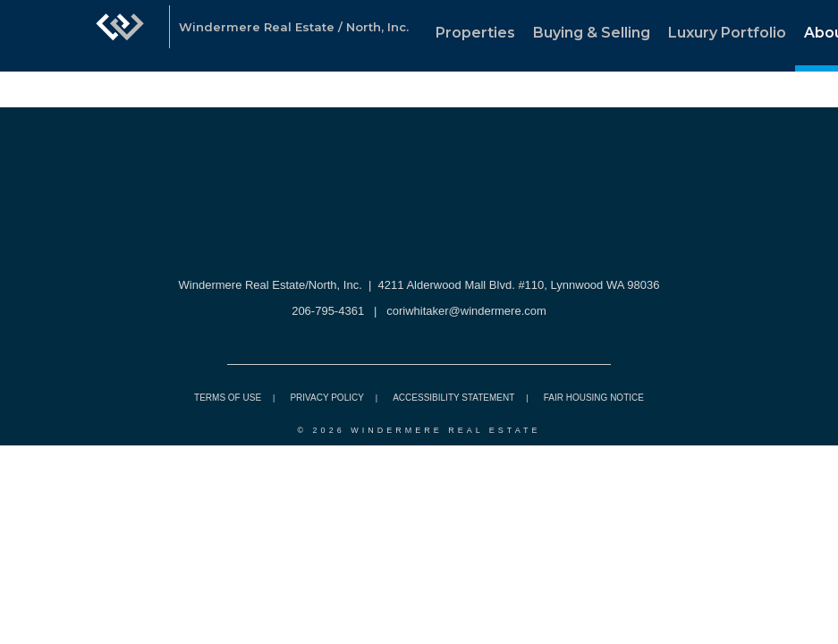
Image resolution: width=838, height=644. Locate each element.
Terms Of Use (228, 398)
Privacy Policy (326, 398)
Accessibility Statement (453, 398)
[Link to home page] (120, 36)
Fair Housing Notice (594, 398)
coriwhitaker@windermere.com (466, 311)
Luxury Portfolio (727, 33)
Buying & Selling (592, 33)
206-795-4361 (328, 311)
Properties (475, 33)
